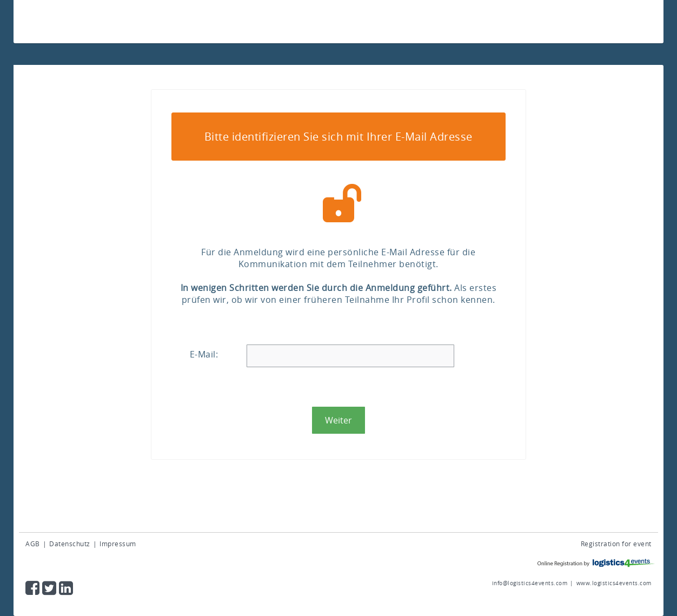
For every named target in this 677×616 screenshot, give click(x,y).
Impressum (118, 544)
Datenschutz (70, 544)
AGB (33, 544)
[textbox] (350, 356)
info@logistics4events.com (530, 583)
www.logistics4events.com (614, 583)
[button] (338, 420)
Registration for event (616, 544)
